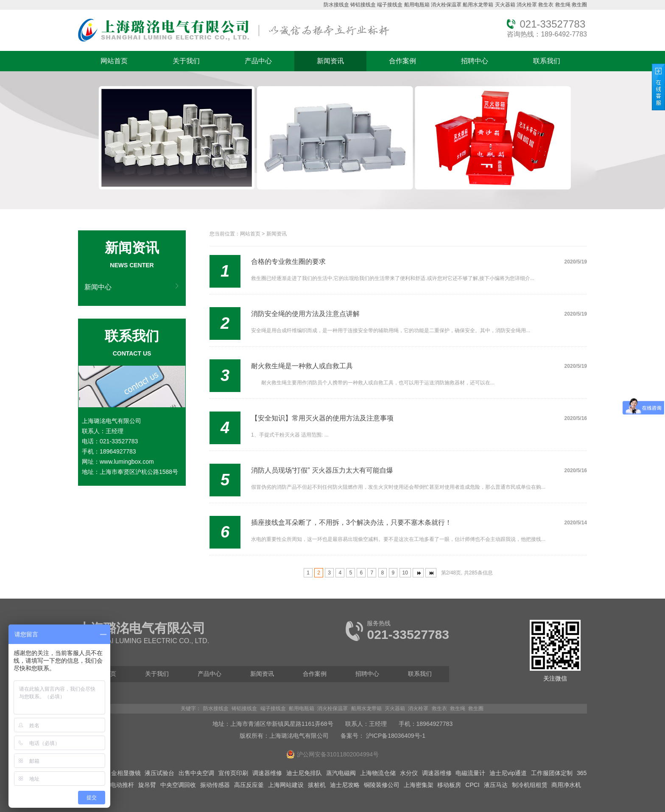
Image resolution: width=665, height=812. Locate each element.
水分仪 (409, 773)
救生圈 (579, 5)
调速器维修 (267, 773)
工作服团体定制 (552, 773)
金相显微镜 (126, 773)
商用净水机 (566, 785)
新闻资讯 (330, 61)
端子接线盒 (390, 5)
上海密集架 (419, 785)
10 (405, 573)
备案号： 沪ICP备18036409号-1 (383, 736)
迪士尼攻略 (345, 785)
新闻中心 (98, 287)
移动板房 (449, 785)
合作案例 (402, 61)
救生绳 (563, 5)
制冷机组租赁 (530, 785)
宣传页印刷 (233, 773)
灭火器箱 (505, 5)
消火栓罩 (527, 5)
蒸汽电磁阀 (341, 773)
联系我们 (547, 61)
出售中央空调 (196, 773)
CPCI (472, 785)
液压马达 (496, 785)
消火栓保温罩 (446, 5)
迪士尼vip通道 (508, 773)
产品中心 (258, 61)
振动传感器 (215, 785)
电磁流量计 (470, 773)
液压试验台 (159, 773)
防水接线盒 (336, 5)
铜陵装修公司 (382, 785)
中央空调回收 (178, 785)
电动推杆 (122, 785)
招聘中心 (475, 61)
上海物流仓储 (378, 773)
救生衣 (546, 5)
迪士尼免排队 (304, 773)
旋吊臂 (147, 785)
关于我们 (186, 61)
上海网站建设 (286, 785)
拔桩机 (317, 785)
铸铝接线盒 (363, 5)
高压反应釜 (249, 785)
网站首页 (114, 61)
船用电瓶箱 (417, 5)
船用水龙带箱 (478, 5)
